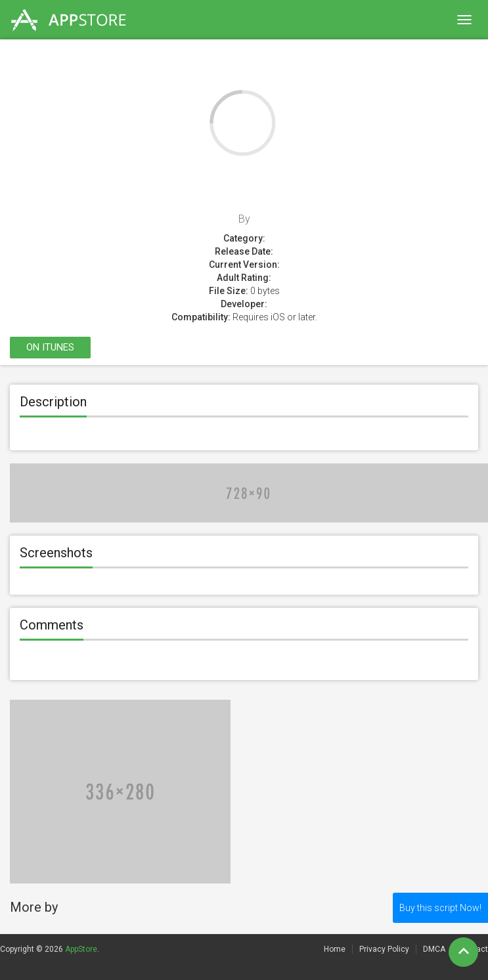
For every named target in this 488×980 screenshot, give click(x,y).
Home (335, 949)
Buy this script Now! (440, 908)
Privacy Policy (384, 949)
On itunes (50, 347)
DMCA (434, 949)
